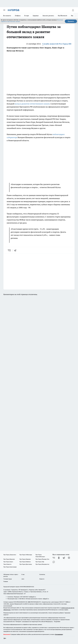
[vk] (9, 250)
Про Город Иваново (25, 559)
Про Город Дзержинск (10, 555)
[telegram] (16, 250)
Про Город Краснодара (10, 567)
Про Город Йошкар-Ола (42, 559)
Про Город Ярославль (26, 564)
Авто (23, 579)
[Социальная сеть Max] (54, 562)
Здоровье (36, 16)
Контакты (42, 574)
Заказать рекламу (48, 16)
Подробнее (57, 622)
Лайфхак (18, 16)
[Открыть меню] (4, 10)
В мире (27, 16)
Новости (42, 579)
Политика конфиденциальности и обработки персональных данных (23, 624)
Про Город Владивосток (42, 564)
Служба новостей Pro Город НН (57, 44)
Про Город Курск (8, 562)
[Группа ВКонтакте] (54, 558)
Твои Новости (7, 564)
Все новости (7, 16)
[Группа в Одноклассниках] (59, 558)
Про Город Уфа (40, 562)
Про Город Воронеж (9, 559)
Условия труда (8, 579)
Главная (6, 581)
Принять (71, 21)
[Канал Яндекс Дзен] (69, 558)
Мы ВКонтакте (63, 16)
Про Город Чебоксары (26, 555)
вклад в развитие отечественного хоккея (32, 104)
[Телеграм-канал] (64, 558)
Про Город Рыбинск (25, 562)
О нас (23, 574)
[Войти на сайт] (73, 10)
